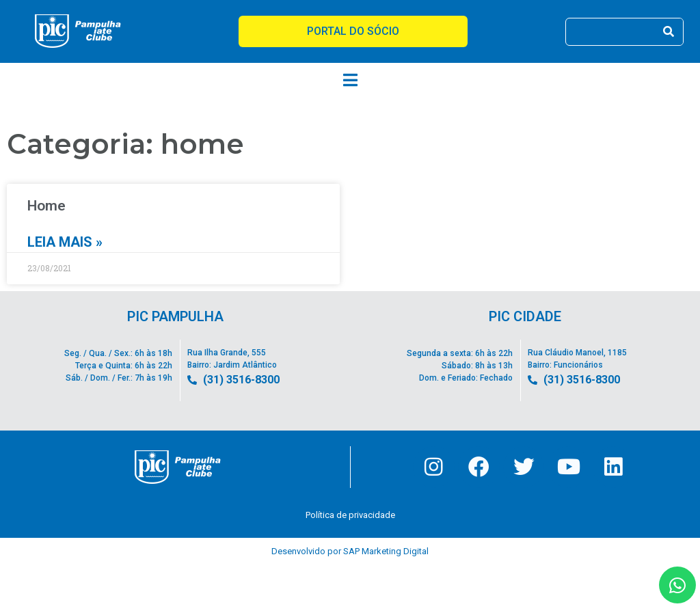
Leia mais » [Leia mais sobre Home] (65, 242)
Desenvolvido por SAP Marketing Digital (350, 552)
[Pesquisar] (669, 32)
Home (46, 206)
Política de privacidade (350, 516)
